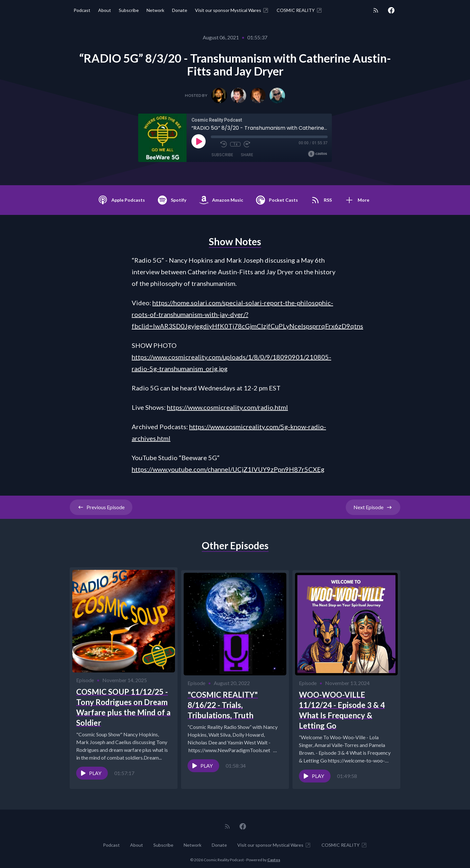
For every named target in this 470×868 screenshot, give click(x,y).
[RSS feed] (376, 10)
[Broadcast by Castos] (317, 154)
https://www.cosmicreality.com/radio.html (227, 407)
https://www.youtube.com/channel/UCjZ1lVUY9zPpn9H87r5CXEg (228, 469)
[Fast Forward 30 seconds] (247, 144)
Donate (180, 10)
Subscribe (129, 10)
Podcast (82, 10)
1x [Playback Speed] (235, 144)
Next (373, 507)
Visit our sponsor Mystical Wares (232, 10)
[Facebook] (391, 10)
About (105, 10)
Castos (274, 855)
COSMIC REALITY (300, 10)
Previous (101, 507)
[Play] (199, 141)
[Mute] (214, 144)
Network (155, 10)
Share (247, 155)
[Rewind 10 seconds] (224, 144)
